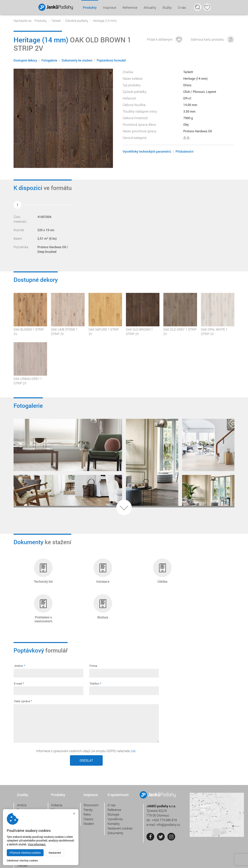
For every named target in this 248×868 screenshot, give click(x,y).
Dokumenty (115, 800)
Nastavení (55, 853)
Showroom (91, 772)
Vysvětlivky (115, 786)
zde (133, 718)
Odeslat (86, 727)
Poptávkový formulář (112, 60)
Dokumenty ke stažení (77, 60)
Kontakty (114, 791)
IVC (19, 795)
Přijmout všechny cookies (25, 853)
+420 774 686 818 (164, 787)
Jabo (20, 800)
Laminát (57, 781)
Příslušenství (184, 151)
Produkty (90, 7)
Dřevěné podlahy (77, 21)
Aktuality (150, 7)
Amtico (22, 772)
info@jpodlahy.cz (168, 792)
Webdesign (219, 862)
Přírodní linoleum (63, 786)
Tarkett (56, 21)
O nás (182, 7)
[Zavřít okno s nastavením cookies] (74, 814)
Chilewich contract (29, 791)
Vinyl (55, 791)
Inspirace (109, 7)
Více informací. (37, 844)
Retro (87, 781)
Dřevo (55, 777)
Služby (167, 7)
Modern (89, 791)
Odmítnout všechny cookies (22, 861)
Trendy (88, 777)
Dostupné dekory (25, 60)
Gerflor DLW (25, 786)
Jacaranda (24, 804)
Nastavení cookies (120, 795)
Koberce (57, 772)
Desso (21, 781)
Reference (130, 7)
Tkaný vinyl (59, 795)
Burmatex (23, 777)
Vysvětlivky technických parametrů (147, 151)
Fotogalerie (50, 60)
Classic (88, 786)
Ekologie (113, 781)
